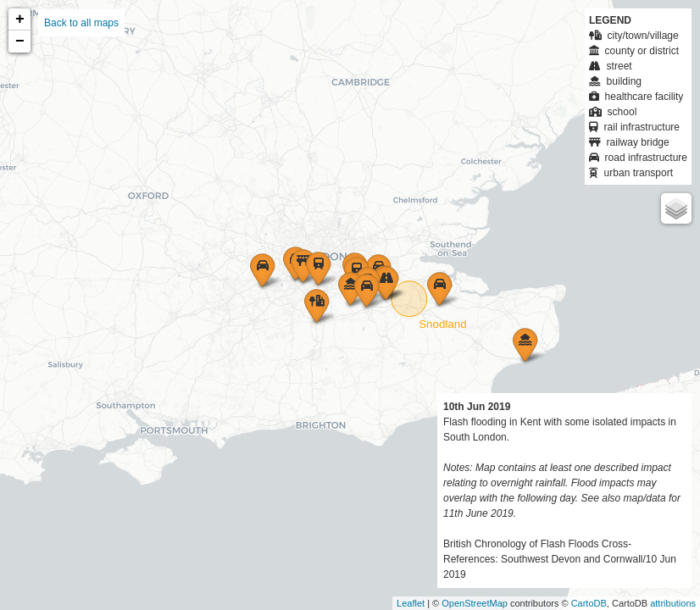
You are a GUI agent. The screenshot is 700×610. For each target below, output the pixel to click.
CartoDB (589, 603)
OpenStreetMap (475, 603)
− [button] (20, 42)
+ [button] (20, 19)
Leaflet (411, 603)
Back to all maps (81, 23)
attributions (673, 603)
